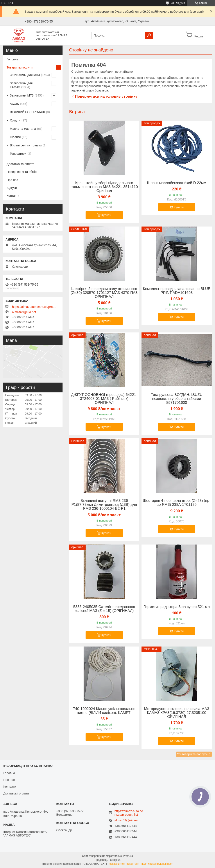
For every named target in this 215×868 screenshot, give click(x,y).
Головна (12, 59)
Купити (106, 215)
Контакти (13, 196)
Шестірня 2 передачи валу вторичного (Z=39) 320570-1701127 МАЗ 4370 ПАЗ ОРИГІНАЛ (104, 293)
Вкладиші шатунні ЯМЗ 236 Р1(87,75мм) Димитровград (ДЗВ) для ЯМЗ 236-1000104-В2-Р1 (104, 505)
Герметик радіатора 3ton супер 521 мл (177, 607)
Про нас (12, 180)
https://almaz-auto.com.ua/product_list (34, 307)
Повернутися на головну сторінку (106, 96)
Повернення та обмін (22, 172)
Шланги (15, 137)
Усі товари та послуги (192, 754)
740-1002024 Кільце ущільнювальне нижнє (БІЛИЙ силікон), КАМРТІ (104, 711)
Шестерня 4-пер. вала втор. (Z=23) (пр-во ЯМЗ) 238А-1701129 (177, 503)
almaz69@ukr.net (24, 312)
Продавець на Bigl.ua (107, 860)
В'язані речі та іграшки (26, 145)
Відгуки (12, 188)
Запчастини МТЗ (22, 95)
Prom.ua (128, 856)
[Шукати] (149, 35)
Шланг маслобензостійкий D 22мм (177, 183)
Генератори (18, 154)
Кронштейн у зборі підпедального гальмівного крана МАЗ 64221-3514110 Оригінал (104, 187)
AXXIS (14, 104)
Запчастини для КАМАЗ (21, 85)
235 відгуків (178, 3)
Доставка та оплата (21, 164)
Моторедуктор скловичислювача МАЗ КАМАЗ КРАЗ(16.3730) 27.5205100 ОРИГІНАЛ (177, 713)
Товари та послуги (20, 67)
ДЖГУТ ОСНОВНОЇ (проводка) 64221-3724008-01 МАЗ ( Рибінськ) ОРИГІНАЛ (104, 399)
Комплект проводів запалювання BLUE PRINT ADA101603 (177, 291)
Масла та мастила (23, 129)
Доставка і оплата (16, 793)
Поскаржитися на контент (123, 864)
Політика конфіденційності (157, 864)
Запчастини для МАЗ (25, 75)
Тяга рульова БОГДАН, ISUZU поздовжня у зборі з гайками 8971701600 (177, 399)
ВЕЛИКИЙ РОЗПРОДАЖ (27, 112)
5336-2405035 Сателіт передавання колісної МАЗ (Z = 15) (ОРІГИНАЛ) (104, 609)
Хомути (15, 120)
